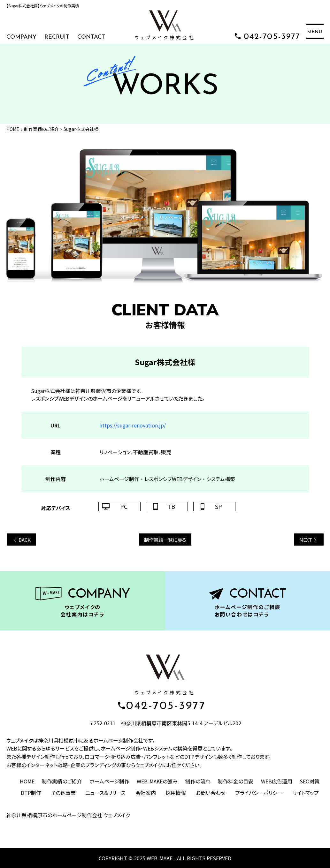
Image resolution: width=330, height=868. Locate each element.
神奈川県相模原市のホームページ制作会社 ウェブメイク (68, 815)
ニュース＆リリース (105, 793)
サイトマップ (306, 793)
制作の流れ (198, 781)
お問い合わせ (211, 793)
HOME (13, 129)
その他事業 (63, 793)
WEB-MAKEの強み (157, 781)
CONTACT (91, 37)
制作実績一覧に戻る (165, 540)
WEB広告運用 (277, 781)
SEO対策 (310, 781)
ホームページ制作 (109, 781)
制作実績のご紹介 (41, 129)
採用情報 (176, 793)
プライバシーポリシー (259, 793)
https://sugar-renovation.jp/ (133, 425)
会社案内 (146, 793)
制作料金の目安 (236, 781)
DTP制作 (31, 793)
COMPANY (21, 37)
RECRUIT (57, 37)
